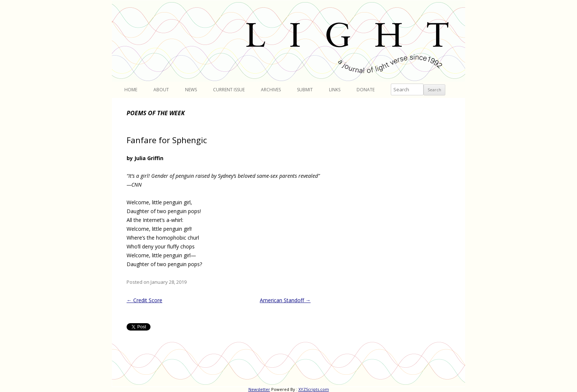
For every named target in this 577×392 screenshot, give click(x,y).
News (191, 90)
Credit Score (144, 300)
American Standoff (285, 300)
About (161, 90)
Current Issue (229, 90)
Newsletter (259, 389)
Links (335, 90)
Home (131, 90)
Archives (271, 90)
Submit (305, 90)
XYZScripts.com (314, 389)
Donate (366, 90)
